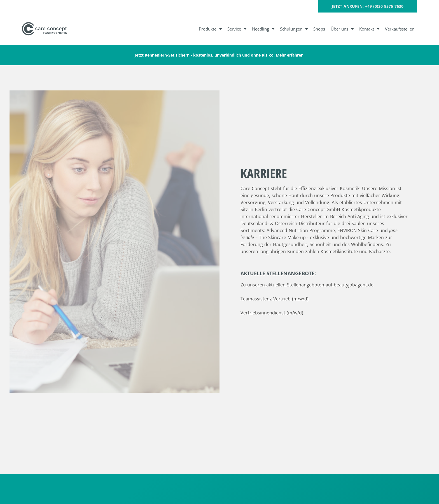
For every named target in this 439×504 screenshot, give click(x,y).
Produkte (210, 29)
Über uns (342, 29)
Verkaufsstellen (400, 29)
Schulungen (294, 29)
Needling (263, 29)
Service (237, 29)
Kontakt (369, 29)
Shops (319, 29)
